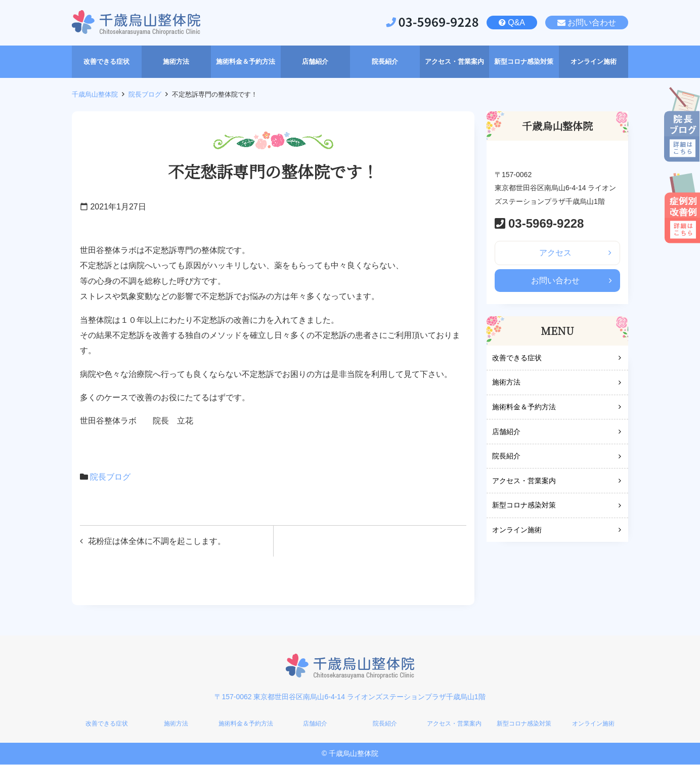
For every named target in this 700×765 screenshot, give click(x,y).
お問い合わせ (592, 23)
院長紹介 (506, 457)
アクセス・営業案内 (524, 481)
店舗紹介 (506, 432)
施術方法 (506, 383)
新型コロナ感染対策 (524, 506)
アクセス (555, 253)
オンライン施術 (517, 531)
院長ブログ (145, 94)
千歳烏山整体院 (95, 94)
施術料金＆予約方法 (524, 408)
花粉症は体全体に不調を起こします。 (157, 541)
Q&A (516, 23)
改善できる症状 (517, 358)
